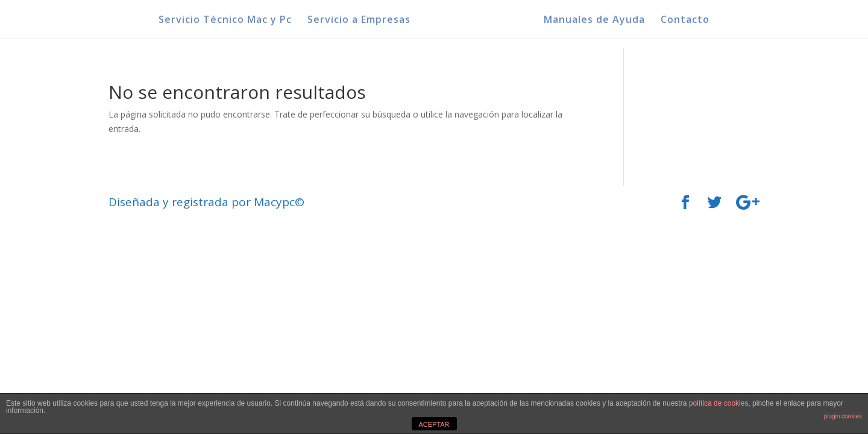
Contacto (685, 20)
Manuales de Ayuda (594, 20)
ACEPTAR (434, 424)
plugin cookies (843, 416)
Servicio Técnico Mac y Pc (225, 20)
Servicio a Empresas (359, 20)
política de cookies (719, 403)
